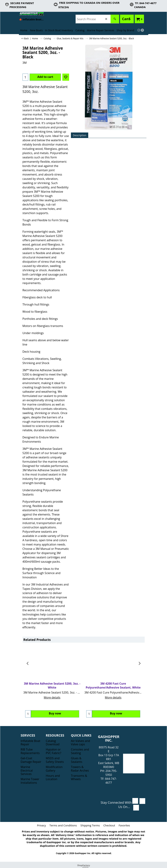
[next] (142, 30)
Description (80, 135)
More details (52, 697)
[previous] (139, 30)
